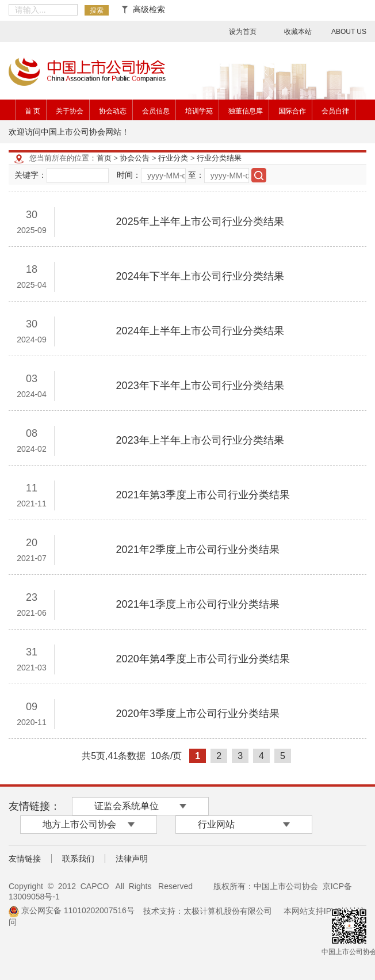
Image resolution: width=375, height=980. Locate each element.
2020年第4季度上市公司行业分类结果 (203, 659)
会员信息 (156, 111)
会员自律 (335, 111)
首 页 (32, 111)
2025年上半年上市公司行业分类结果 (200, 222)
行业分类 (173, 158)
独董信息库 (246, 111)
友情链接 (25, 859)
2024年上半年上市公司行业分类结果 (200, 331)
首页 (104, 158)
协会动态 (113, 111)
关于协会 (70, 111)
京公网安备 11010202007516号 (72, 910)
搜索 (97, 10)
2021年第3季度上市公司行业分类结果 (203, 495)
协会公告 (135, 158)
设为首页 (243, 32)
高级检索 (143, 9)
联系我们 (78, 859)
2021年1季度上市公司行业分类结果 (198, 604)
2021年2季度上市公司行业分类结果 (198, 550)
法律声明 (132, 859)
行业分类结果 (219, 158)
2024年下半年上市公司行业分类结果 (200, 276)
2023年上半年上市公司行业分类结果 (200, 440)
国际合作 (292, 111)
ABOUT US (349, 32)
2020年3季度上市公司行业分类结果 (198, 714)
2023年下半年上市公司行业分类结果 (200, 386)
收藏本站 (298, 32)
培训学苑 (199, 111)
